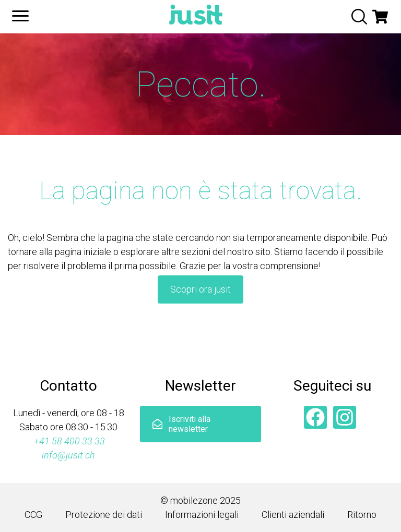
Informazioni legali (202, 515)
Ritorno (362, 515)
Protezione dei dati (104, 515)
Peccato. (201, 84)
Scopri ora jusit (200, 289)
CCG (33, 515)
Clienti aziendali (293, 515)
